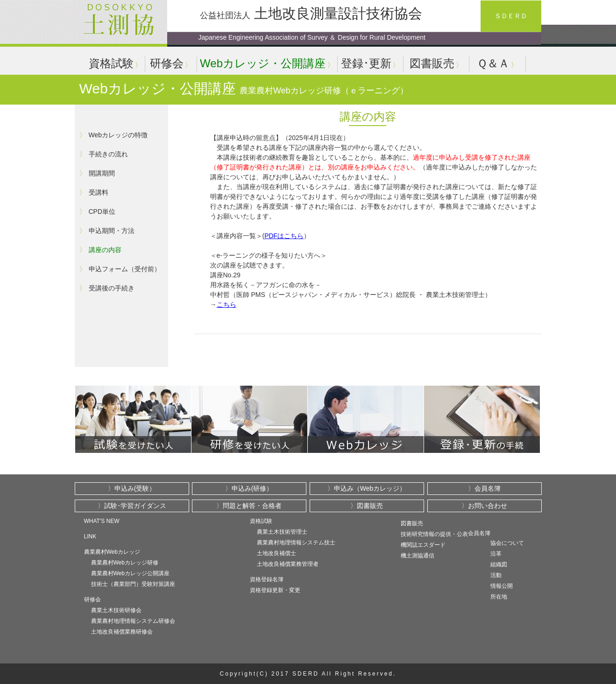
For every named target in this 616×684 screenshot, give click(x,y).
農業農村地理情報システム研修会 (133, 621)
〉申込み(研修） (249, 488)
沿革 (496, 554)
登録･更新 (366, 63)
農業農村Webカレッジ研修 (125, 563)
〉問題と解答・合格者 (249, 506)
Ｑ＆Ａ (493, 63)
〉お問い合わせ (484, 506)
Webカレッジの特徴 (118, 135)
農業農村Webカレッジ (112, 552)
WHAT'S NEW (102, 521)
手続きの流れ (108, 154)
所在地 (499, 597)
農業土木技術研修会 (116, 610)
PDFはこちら (284, 236)
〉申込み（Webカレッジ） (367, 488)
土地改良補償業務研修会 (122, 632)
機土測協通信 (418, 556)
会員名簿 (479, 533)
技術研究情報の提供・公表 (434, 534)
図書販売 (432, 63)
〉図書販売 (367, 506)
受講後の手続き (112, 288)
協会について (507, 543)
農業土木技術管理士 (282, 532)
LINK (90, 536)
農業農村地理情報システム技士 (296, 543)
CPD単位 (102, 212)
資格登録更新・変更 (275, 590)
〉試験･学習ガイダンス (132, 506)
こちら (227, 304)
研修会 (167, 63)
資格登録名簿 (267, 579)
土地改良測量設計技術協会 (311, 13)
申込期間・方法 (112, 231)
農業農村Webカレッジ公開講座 (130, 573)
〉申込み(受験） (132, 488)
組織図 (499, 564)
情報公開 (502, 586)
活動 (496, 575)
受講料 (99, 192)
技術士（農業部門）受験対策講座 (133, 584)
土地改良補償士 (276, 553)
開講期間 (102, 173)
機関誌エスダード (423, 545)
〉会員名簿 (484, 488)
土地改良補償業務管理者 (288, 564)
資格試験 (111, 63)
